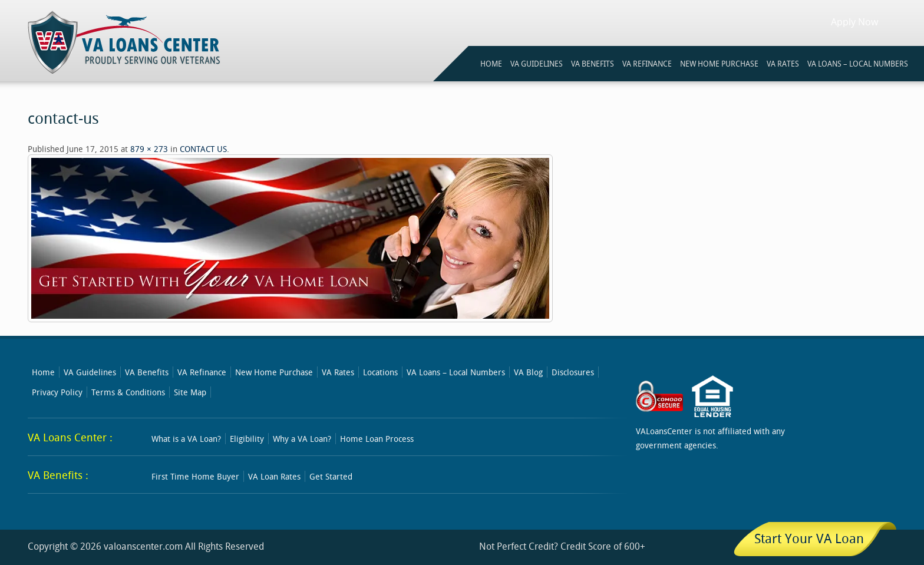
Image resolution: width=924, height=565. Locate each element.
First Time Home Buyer (195, 476)
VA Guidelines (90, 372)
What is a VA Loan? (186, 439)
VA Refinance (202, 372)
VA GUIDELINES (537, 64)
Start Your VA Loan (809, 538)
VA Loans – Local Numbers (858, 64)
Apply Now (854, 22)
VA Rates (338, 372)
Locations (380, 372)
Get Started (331, 476)
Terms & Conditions (128, 392)
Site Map (190, 392)
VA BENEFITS (593, 64)
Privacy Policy (57, 392)
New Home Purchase (274, 372)
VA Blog (528, 372)
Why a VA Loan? (302, 439)
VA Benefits (147, 372)
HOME (491, 64)
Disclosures (573, 372)
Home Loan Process (377, 439)
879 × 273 (149, 149)
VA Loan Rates (274, 476)
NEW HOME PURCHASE (719, 64)
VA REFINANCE (647, 64)
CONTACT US (203, 149)
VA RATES (783, 64)
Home (43, 372)
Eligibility (247, 439)
